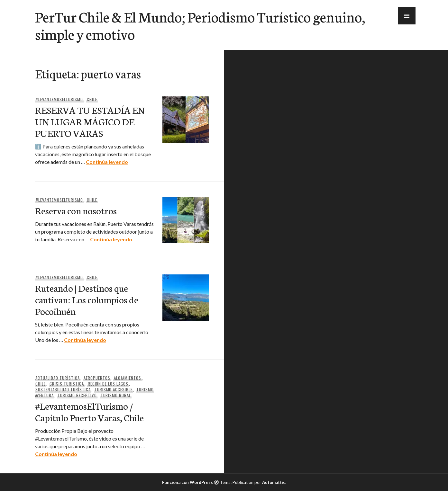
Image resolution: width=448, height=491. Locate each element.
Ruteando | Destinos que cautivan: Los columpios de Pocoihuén (87, 299)
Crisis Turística (67, 384)
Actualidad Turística (58, 378)
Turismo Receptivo (77, 395)
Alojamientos (128, 378)
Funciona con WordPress (187, 482)
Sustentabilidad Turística (63, 389)
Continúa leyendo (107, 162)
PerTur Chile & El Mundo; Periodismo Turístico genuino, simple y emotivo (200, 25)
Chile (92, 99)
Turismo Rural (116, 395)
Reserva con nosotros (76, 210)
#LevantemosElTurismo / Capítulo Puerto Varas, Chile (89, 411)
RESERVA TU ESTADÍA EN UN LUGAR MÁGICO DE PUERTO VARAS (90, 121)
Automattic (274, 482)
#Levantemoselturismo (59, 99)
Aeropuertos (97, 378)
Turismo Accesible (114, 389)
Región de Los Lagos (108, 384)
